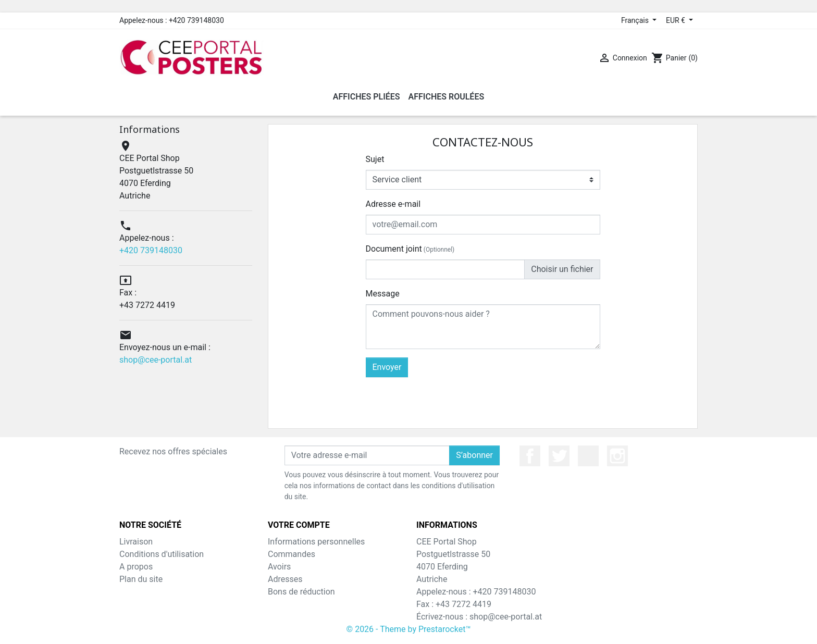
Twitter (559, 456)
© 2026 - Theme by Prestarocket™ (409, 629)
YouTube (588, 456)
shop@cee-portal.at (156, 360)
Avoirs (279, 567)
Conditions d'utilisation (162, 554)
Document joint (410, 249)
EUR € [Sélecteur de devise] (676, 20)
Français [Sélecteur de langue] (636, 20)
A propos (136, 567)
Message (383, 294)
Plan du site (141, 579)
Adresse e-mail (393, 204)
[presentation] (521, 398)
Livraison (136, 542)
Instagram (617, 456)
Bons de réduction (301, 592)
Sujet (375, 159)
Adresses (285, 579)
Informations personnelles (316, 542)
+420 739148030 (151, 250)
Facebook (530, 456)
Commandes (292, 554)
